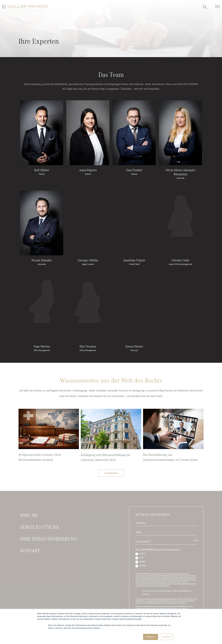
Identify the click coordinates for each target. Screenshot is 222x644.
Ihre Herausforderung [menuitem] (49, 539)
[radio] (166, 554)
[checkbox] (166, 560)
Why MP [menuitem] (29, 515)
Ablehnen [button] (166, 637)
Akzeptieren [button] (151, 637)
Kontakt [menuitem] (30, 551)
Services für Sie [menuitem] (40, 527)
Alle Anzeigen (111, 473)
